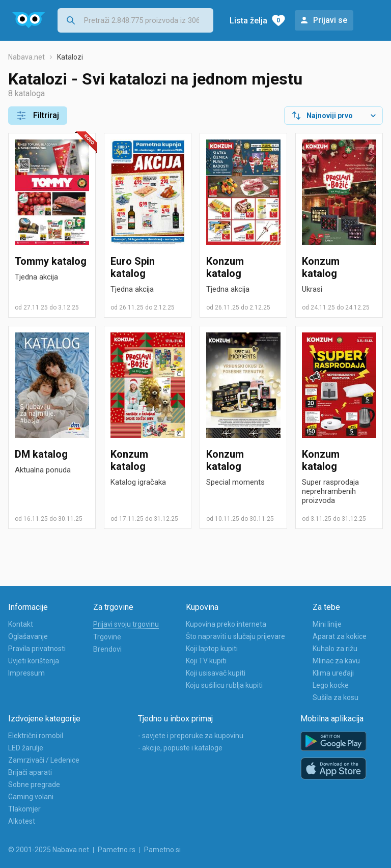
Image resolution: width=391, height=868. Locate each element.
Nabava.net (26, 57)
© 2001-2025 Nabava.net (49, 850)
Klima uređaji (333, 673)
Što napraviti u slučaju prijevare (235, 636)
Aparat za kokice (340, 636)
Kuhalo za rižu (335, 649)
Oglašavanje (28, 636)
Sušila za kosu (336, 697)
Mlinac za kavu (336, 661)
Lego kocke (331, 685)
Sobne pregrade (34, 785)
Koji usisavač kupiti (216, 673)
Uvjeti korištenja (34, 661)
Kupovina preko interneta (226, 624)
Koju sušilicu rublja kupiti (224, 685)
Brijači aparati (30, 772)
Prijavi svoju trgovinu (126, 624)
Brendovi (107, 649)
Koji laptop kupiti (212, 649)
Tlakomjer (24, 809)
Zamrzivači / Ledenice (44, 760)
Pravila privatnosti (37, 649)
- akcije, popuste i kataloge (180, 748)
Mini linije (327, 624)
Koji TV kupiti (206, 661)
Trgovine (107, 637)
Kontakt (21, 624)
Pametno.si (162, 850)
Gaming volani (31, 797)
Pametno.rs (117, 850)
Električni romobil (36, 736)
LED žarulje (26, 748)
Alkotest (22, 821)
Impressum (26, 673)
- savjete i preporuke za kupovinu (191, 736)
